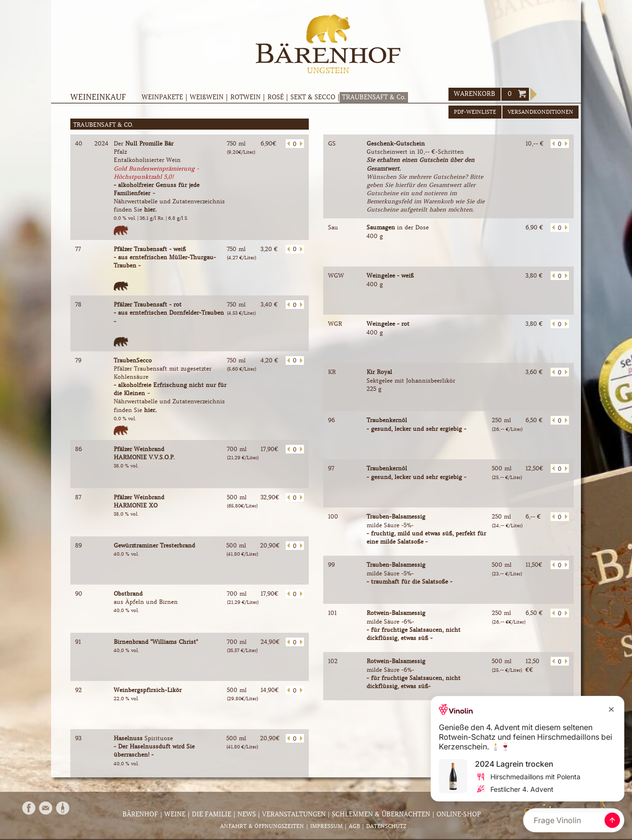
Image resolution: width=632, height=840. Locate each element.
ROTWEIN (245, 97)
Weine (175, 814)
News (247, 814)
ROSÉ (276, 97)
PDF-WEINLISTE (475, 112)
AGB (354, 826)
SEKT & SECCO (313, 97)
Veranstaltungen (294, 814)
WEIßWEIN (207, 97)
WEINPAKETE (162, 97)
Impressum (326, 826)
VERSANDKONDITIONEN (540, 112)
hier (150, 209)
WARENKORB (474, 94)
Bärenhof (140, 814)
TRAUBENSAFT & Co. (374, 97)
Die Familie (211, 814)
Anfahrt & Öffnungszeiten (262, 826)
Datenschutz (386, 826)
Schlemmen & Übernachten (381, 814)
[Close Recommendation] (611, 709)
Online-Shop (459, 814)
